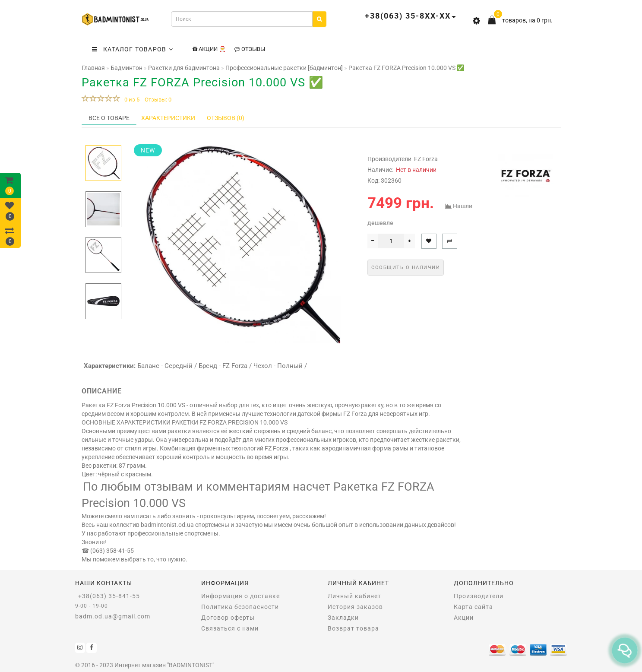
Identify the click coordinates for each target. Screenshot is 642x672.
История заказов (355, 607)
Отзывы (250, 49)
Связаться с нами (230, 628)
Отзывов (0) (226, 118)
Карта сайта (473, 607)
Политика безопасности (240, 607)
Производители (479, 596)
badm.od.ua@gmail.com (113, 616)
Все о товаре (109, 118)
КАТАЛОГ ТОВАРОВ (133, 49)
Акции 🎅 (209, 49)
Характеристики (168, 118)
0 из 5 (131, 100)
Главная (93, 68)
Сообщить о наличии (406, 268)
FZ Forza (426, 159)
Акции (464, 618)
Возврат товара (353, 628)
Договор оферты (228, 618)
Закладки (343, 618)
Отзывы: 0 (158, 100)
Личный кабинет (354, 596)
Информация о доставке (240, 596)
